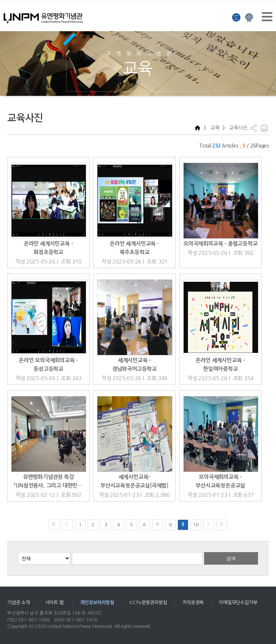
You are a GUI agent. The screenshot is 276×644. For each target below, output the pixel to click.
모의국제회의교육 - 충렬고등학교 (220, 244)
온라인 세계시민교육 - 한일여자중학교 (220, 365)
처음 (54, 525)
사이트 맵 (55, 603)
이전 (67, 525)
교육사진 (237, 128)
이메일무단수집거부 (238, 603)
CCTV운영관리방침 (148, 603)
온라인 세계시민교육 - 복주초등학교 (134, 248)
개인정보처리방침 (97, 603)
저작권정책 (193, 603)
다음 (209, 525)
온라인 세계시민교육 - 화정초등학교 (49, 248)
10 (196, 525)
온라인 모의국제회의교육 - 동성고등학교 (48, 365)
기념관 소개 (19, 603)
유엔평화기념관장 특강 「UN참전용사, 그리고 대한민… (48, 481)
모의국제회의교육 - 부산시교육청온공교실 (220, 481)
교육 (214, 128)
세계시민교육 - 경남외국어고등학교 (134, 365)
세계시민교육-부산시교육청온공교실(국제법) (134, 481)
